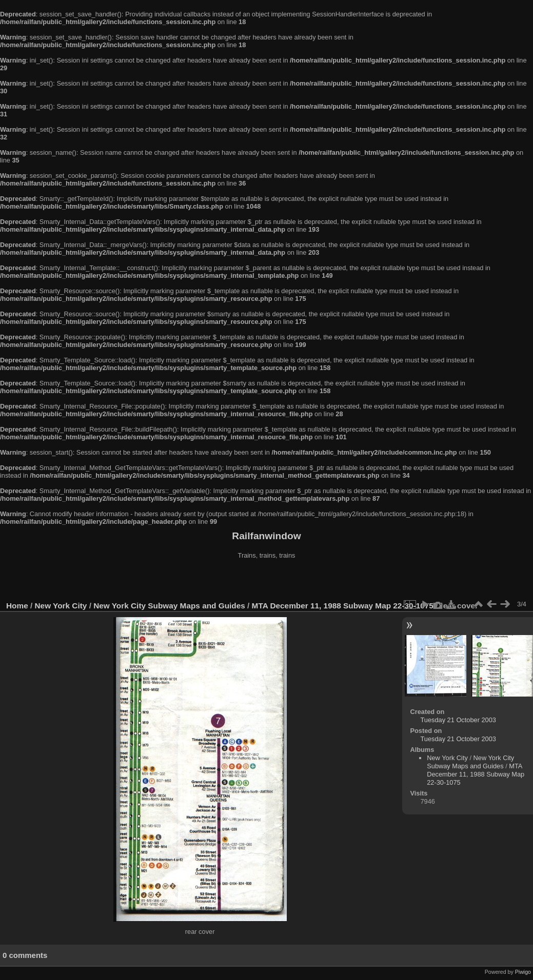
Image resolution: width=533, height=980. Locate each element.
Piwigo (523, 972)
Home (17, 606)
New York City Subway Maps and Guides (169, 606)
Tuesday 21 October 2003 (458, 720)
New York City (61, 606)
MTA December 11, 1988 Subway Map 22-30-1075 (343, 606)
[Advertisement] (267, 581)
